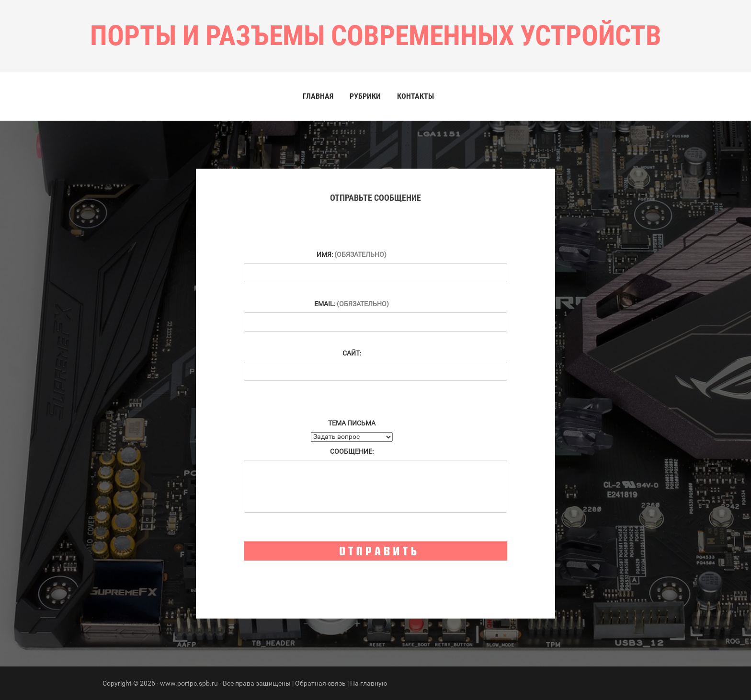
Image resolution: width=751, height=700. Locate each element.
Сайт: (352, 353)
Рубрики (365, 96)
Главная (318, 96)
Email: (352, 304)
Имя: (352, 254)
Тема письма (352, 423)
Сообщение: (352, 451)
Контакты (415, 96)
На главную (369, 683)
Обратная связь (320, 683)
